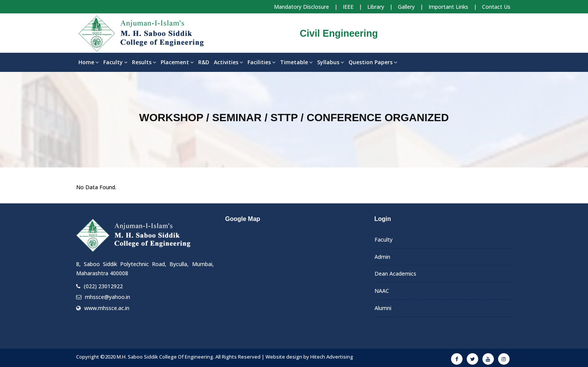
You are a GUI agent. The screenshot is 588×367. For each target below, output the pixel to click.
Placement (177, 62)
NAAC (382, 291)
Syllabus (331, 62)
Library (376, 7)
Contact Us (496, 7)
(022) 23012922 (103, 286)
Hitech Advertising (332, 357)
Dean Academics (395, 274)
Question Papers (373, 62)
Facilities (261, 62)
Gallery (406, 7)
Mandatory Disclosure (301, 7)
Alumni (383, 308)
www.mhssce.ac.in (107, 308)
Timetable (296, 62)
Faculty (115, 62)
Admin (382, 257)
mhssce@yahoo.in (108, 297)
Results (144, 62)
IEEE (348, 7)
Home (89, 62)
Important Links (448, 7)
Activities (228, 62)
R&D (204, 62)
